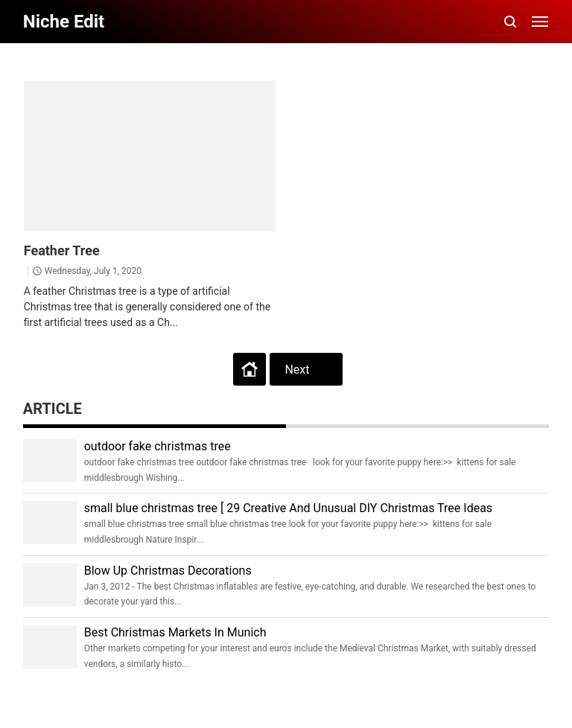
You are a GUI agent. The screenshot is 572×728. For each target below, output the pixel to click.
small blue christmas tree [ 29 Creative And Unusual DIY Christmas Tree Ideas (288, 508)
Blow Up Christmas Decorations (168, 571)
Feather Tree (62, 250)
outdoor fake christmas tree (158, 446)
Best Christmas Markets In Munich (175, 632)
